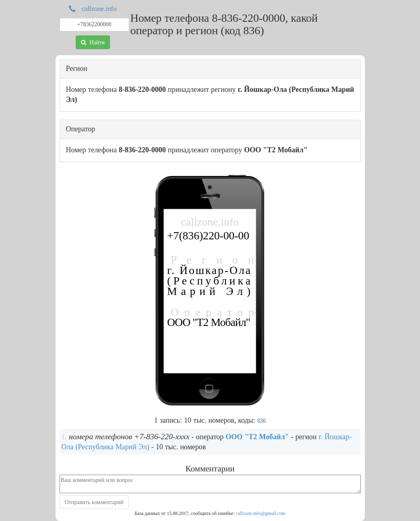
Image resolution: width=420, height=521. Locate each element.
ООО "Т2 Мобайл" (257, 437)
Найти (93, 42)
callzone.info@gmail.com (261, 513)
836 (262, 421)
